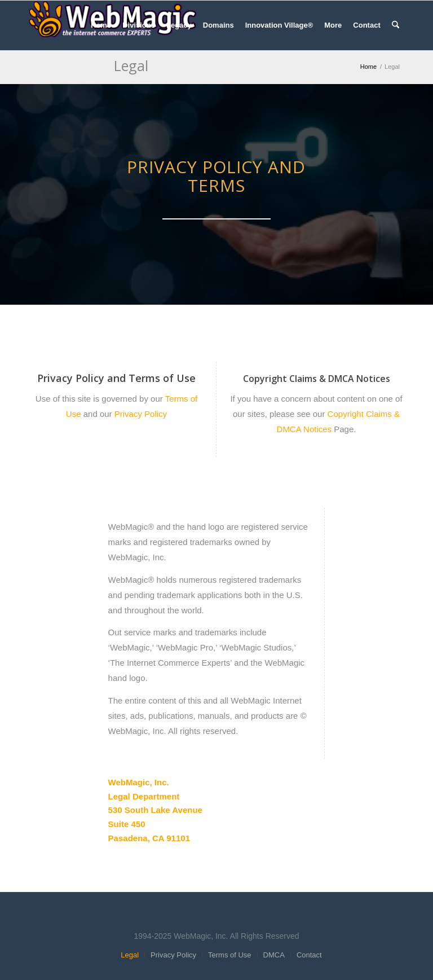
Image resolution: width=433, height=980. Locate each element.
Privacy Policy (140, 414)
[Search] (396, 25)
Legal (131, 65)
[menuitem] (101, 25)
